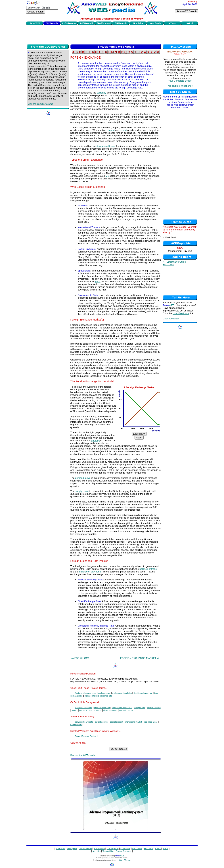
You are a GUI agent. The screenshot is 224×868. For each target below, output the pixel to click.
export (123, 130)
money (75, 710)
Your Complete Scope (180, 81)
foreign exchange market (86, 693)
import (111, 130)
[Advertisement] (112, 34)
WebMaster (125, 860)
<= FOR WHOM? (80, 658)
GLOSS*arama (85, 848)
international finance (84, 708)
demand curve (83, 478)
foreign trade (139, 708)
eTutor (158, 848)
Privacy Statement (123, 851)
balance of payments (90, 572)
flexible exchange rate (143, 693)
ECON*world (99, 848)
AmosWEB (60, 848)
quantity (95, 441)
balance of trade (148, 569)
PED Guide (137, 848)
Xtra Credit (169, 265)
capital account (117, 722)
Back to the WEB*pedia (83, 755)
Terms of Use (108, 851)
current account (101, 722)
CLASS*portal (113, 848)
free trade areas (151, 722)
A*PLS (165, 848)
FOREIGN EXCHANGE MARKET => (140, 658)
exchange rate (104, 693)
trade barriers (76, 725)
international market (133, 722)
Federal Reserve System (86, 736)
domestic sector (126, 710)
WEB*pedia (72, 848)
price (98, 282)
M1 (107, 176)
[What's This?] (180, 54)
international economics (122, 708)
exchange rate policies (122, 693)
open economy (95, 710)
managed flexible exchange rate (98, 696)
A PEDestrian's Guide (174, 262)
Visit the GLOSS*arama (41, 104)
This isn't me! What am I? (180, 86)
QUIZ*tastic (125, 848)
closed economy (110, 710)
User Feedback (181, 313)
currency (101, 93)
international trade (105, 146)
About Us (97, 851)
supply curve (82, 491)
